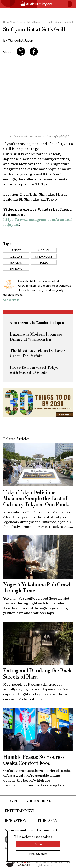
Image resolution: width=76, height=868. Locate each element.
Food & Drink (39, 801)
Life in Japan (46, 821)
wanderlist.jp (11, 300)
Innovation (16, 821)
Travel (11, 801)
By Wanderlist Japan (18, 40)
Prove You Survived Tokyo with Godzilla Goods (34, 370)
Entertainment (20, 811)
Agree (38, 844)
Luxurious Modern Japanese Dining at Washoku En (36, 337)
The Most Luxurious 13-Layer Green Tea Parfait (37, 354)
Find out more (38, 853)
